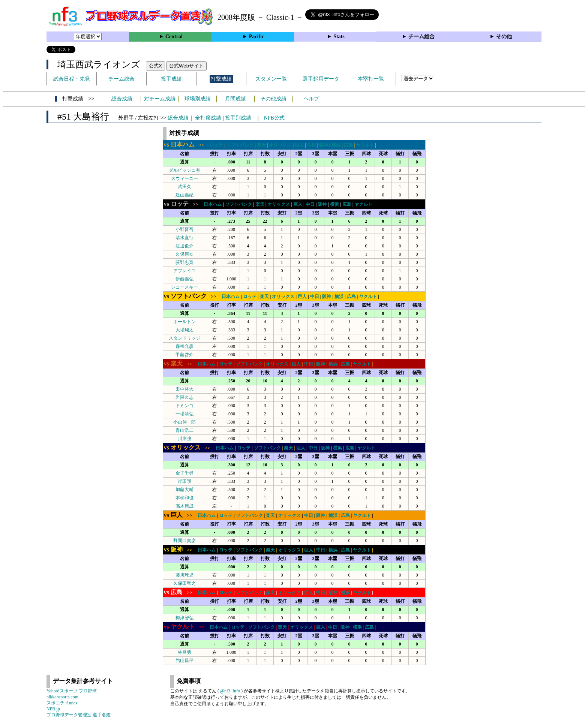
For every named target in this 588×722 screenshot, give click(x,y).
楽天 (261, 145)
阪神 (324, 145)
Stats (339, 37)
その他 (504, 37)
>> (186, 145)
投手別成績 (238, 118)
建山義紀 (184, 195)
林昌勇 (184, 652)
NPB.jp (53, 709)
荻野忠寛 (184, 262)
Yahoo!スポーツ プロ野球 (72, 691)
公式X (155, 66)
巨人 (299, 145)
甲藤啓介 (184, 355)
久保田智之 (184, 583)
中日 (312, 145)
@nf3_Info (230, 691)
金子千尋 (184, 473)
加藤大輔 (184, 490)
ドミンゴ (184, 406)
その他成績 (273, 99)
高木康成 (184, 506)
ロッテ (216, 145)
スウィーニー (184, 178)
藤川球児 (184, 575)
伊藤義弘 (184, 279)
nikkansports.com (62, 697)
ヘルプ (311, 99)
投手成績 (171, 79)
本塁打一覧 (371, 79)
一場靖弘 (184, 414)
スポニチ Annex (62, 703)
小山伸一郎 (184, 422)
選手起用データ (321, 79)
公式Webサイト (186, 66)
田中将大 (184, 389)
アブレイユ (184, 271)
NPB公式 (274, 118)
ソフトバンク (240, 145)
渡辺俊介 (184, 246)
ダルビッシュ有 (184, 170)
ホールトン (184, 322)
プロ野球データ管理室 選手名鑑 (79, 715)
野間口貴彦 (184, 541)
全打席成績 (208, 118)
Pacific (256, 37)
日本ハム (213, 204)
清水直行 (184, 238)
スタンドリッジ (184, 338)
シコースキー (184, 287)
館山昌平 (184, 661)
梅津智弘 (184, 618)
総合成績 (122, 99)
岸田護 (184, 481)
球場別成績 (198, 99)
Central (174, 37)
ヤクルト (365, 145)
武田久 (184, 187)
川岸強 (184, 439)
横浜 (336, 145)
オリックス (280, 145)
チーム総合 (421, 37)
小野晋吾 (184, 229)
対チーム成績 (160, 99)
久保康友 (184, 254)
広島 (348, 145)
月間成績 (235, 99)
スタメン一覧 (271, 79)
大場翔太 (184, 330)
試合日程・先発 (72, 79)
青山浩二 (184, 430)
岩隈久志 (184, 397)
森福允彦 (184, 346)
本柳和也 (184, 498)
